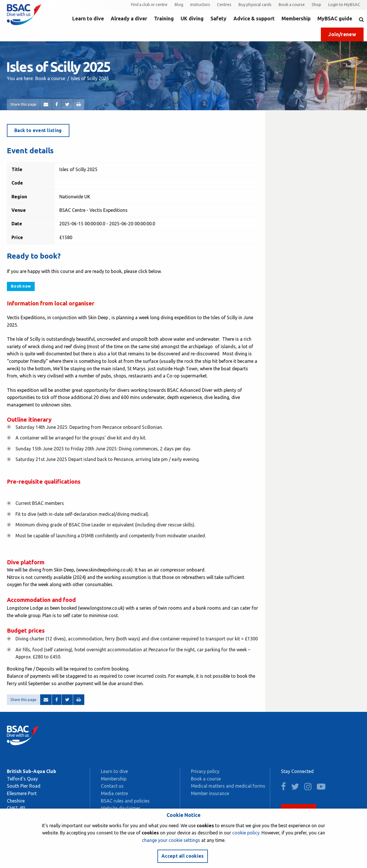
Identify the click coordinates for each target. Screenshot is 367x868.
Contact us (112, 786)
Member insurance (210, 793)
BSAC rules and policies (125, 801)
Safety (218, 19)
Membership (296, 19)
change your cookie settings (171, 840)
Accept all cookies (183, 856)
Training (164, 19)
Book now (21, 286)
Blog (179, 5)
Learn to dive (88, 19)
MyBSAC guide (335, 19)
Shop (316, 5)
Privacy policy (205, 771)
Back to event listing (38, 130)
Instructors (200, 5)
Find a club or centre (149, 5)
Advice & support (254, 19)
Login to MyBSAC (344, 5)
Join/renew (342, 34)
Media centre (114, 793)
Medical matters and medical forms (228, 786)
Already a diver (129, 19)
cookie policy (246, 833)
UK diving (192, 19)
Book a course (292, 5)
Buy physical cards (255, 5)
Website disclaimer (121, 808)
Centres (224, 5)
